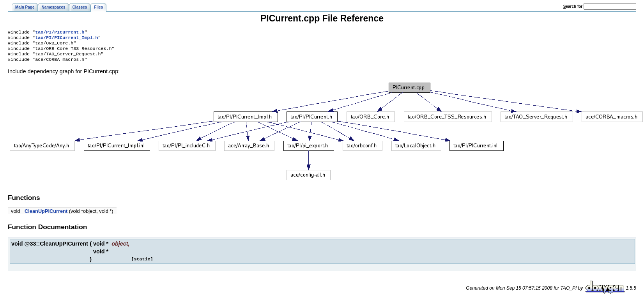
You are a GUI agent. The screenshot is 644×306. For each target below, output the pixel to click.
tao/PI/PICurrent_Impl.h (66, 39)
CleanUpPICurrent (46, 216)
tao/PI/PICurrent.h (60, 33)
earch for (573, 6)
